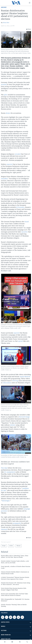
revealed (18, 154)
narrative (24, 232)
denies (8, 113)
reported (10, 164)
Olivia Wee (6, 23)
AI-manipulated (10, 472)
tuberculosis (7, 383)
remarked (4, 179)
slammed (4, 529)
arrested (4, 84)
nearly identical (25, 377)
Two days (4, 468)
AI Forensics (20, 207)
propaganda (17, 523)
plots (6, 95)
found (27, 222)
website (13, 425)
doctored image (24, 417)
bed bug (15, 381)
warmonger (6, 501)
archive (4, 7)
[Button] (29, 29)
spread (20, 341)
